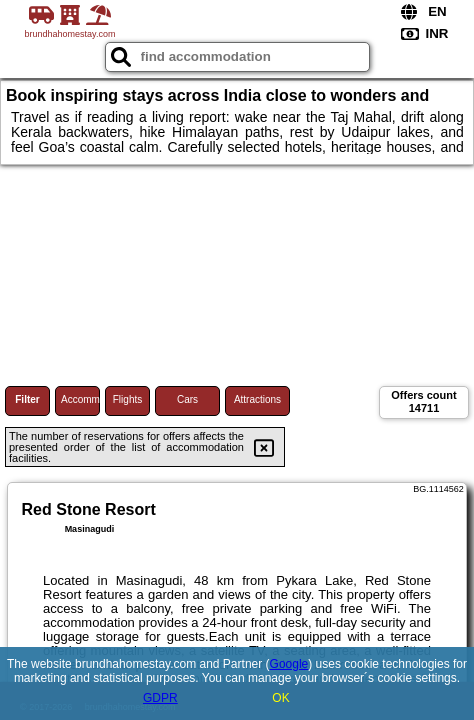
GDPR (160, 698)
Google (289, 664)
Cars (187, 399)
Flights (127, 399)
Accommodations (80, 399)
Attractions (257, 399)
